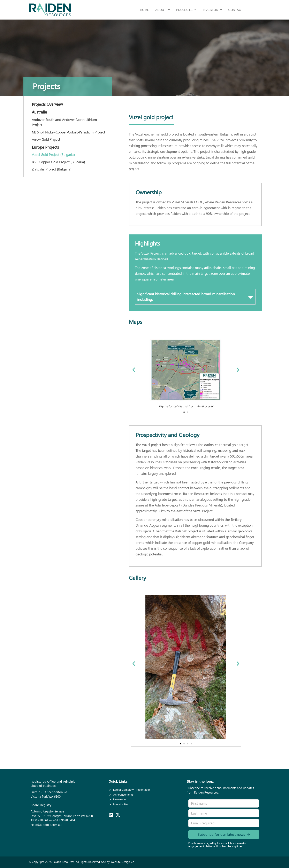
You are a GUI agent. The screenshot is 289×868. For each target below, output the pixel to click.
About (163, 10)
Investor (212, 10)
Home (144, 10)
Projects (186, 10)
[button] (163, 10)
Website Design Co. (123, 862)
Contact (235, 10)
